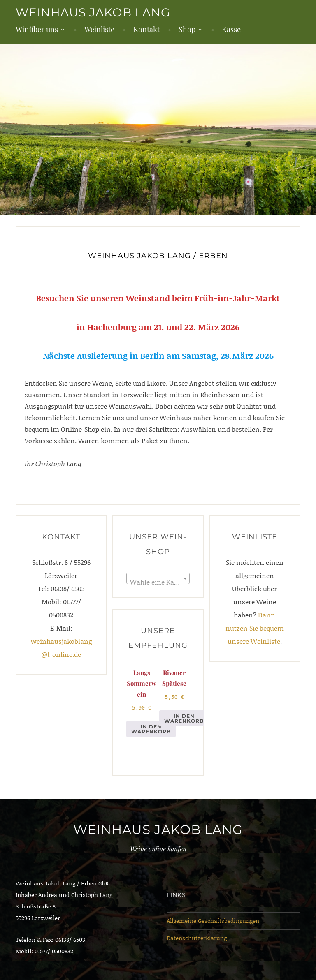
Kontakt (146, 29)
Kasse (231, 29)
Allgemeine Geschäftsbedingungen (213, 921)
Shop (187, 29)
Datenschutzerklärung (197, 938)
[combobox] (158, 578)
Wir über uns (37, 29)
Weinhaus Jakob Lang (93, 12)
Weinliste (99, 29)
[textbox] (158, 582)
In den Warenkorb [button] (151, 729)
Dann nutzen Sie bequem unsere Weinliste (255, 628)
